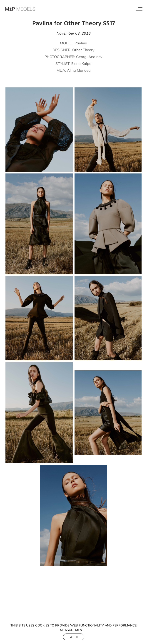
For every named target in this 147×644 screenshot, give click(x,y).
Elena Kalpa (81, 64)
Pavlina (81, 43)
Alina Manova (79, 70)
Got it (74, 637)
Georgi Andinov (89, 57)
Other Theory (83, 50)
